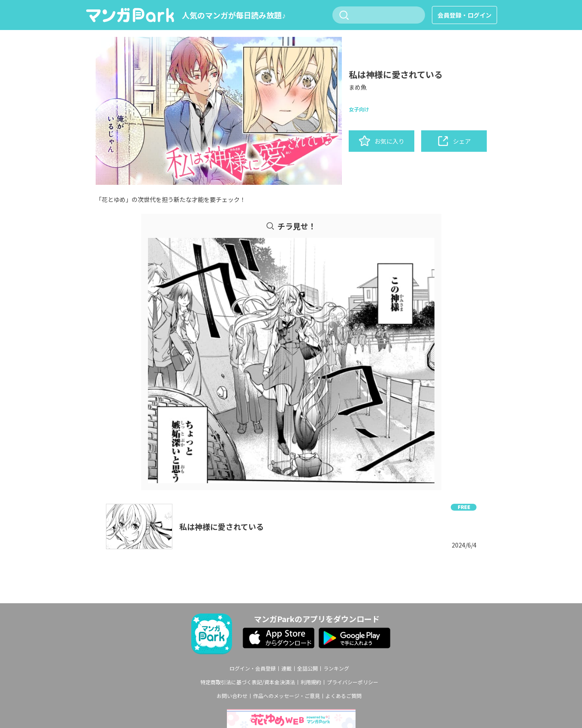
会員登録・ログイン (464, 15)
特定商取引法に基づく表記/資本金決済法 (248, 682)
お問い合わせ (232, 696)
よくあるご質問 (344, 696)
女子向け (359, 109)
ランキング (336, 668)
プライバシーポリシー (353, 682)
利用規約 (311, 682)
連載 (286, 668)
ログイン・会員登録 (253, 668)
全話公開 (308, 668)
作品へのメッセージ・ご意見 (286, 696)
